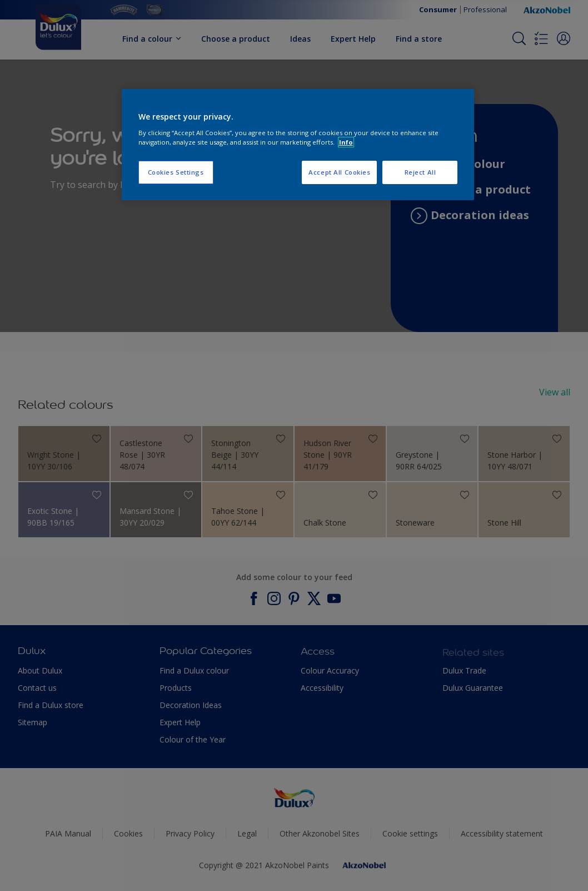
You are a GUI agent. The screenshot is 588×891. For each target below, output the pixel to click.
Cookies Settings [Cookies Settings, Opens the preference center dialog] (176, 172)
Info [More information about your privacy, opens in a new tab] (346, 142)
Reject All (420, 172)
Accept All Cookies (339, 172)
